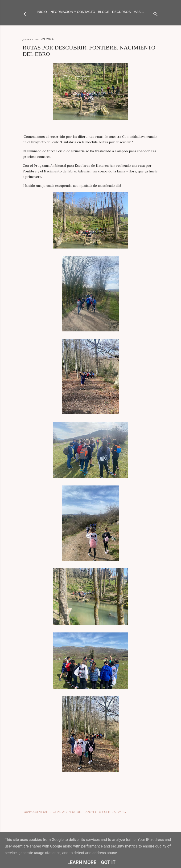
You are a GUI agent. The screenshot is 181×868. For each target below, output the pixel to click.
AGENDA (69, 812)
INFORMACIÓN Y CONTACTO (72, 12)
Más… (139, 12)
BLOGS (104, 12)
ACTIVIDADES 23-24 (47, 812)
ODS (80, 812)
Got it (108, 862)
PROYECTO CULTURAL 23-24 (105, 812)
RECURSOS (121, 12)
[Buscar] (156, 13)
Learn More (82, 862)
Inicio (42, 12)
